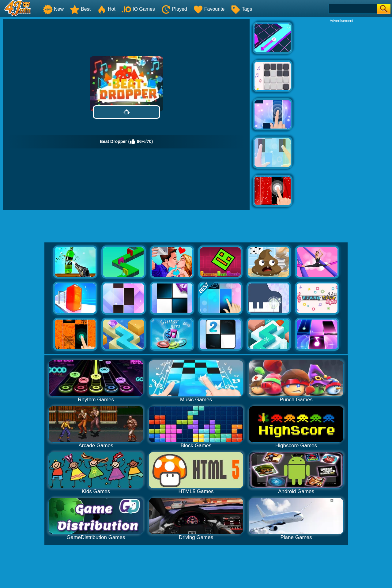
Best (80, 9)
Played (174, 9)
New (53, 9)
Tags (241, 9)
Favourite (209, 9)
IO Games (138, 9)
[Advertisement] (341, 115)
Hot (106, 9)
